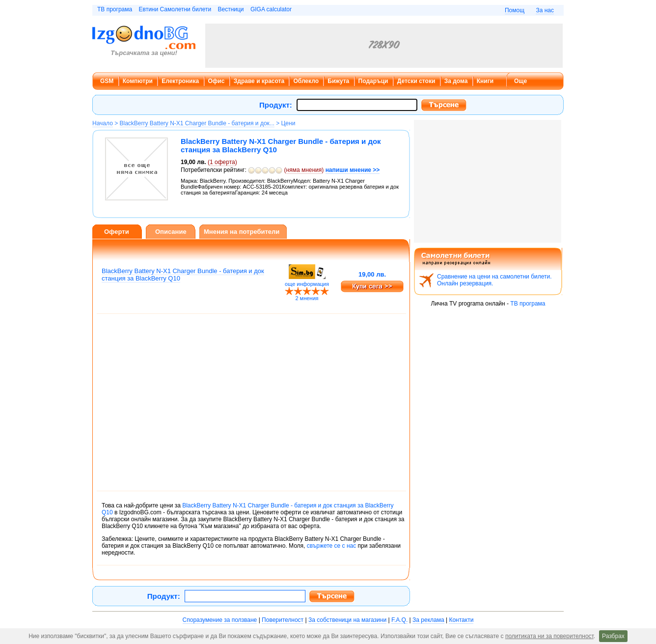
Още (520, 81)
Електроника (180, 81)
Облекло (306, 81)
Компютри (138, 81)
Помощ (515, 10)
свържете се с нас (331, 546)
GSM (107, 81)
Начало (103, 123)
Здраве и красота (259, 81)
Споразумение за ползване (220, 620)
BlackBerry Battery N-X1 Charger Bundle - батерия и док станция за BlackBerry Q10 (183, 275)
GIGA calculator (271, 9)
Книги (485, 81)
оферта (222, 162)
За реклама (428, 620)
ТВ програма (115, 9)
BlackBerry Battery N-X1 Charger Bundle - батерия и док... (197, 123)
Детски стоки (416, 81)
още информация (307, 284)
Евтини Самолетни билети (175, 9)
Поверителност (283, 620)
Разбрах (613, 636)
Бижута (338, 81)
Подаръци (373, 81)
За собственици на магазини (347, 620)
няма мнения (304, 170)
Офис (217, 81)
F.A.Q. (399, 620)
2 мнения (307, 298)
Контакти (461, 620)
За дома (456, 81)
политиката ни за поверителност (549, 636)
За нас (545, 10)
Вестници (231, 9)
